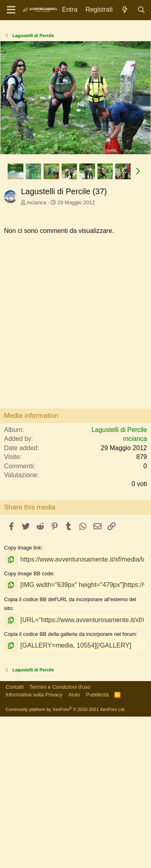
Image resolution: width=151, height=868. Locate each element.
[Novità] (125, 10)
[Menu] (11, 10)
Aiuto (74, 846)
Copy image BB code (29, 725)
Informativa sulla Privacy (34, 846)
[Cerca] (141, 10)
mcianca (37, 354)
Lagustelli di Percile (119, 581)
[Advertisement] (75, 104)
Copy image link (23, 699)
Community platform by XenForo (66, 861)
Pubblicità (97, 846)
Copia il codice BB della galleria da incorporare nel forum (70, 785)
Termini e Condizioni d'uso (60, 838)
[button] (138, 323)
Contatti (15, 838)
